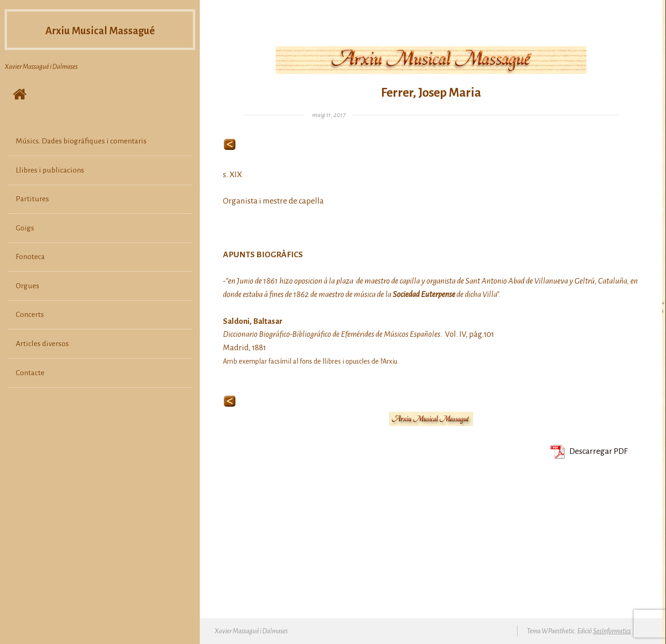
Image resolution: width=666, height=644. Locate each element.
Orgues (28, 286)
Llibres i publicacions (50, 170)
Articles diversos (42, 344)
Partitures (32, 199)
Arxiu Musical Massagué (100, 30)
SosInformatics (612, 631)
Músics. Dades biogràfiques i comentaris (81, 141)
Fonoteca (30, 257)
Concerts (30, 315)
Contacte (30, 373)
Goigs (25, 228)
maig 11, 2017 (329, 115)
